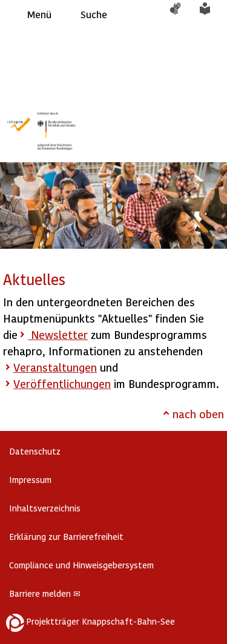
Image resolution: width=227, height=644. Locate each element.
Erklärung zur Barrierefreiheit (66, 537)
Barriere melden (45, 593)
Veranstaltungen (55, 367)
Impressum (30, 480)
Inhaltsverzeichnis (45, 508)
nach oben (198, 414)
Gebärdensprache (182, 15)
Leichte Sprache (212, 15)
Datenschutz (35, 451)
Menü (39, 14)
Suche (94, 14)
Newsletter (58, 334)
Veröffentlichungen (62, 383)
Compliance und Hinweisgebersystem (81, 565)
